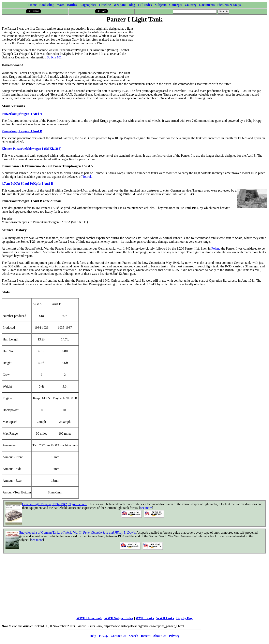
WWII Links (165, 618)
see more (146, 508)
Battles (72, 5)
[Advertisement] (201, 52)
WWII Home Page (89, 618)
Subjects (161, 5)
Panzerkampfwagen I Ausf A (22, 114)
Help (93, 636)
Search (133, 636)
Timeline (105, 5)
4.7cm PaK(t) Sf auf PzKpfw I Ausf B (27, 184)
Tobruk (87, 177)
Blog (132, 5)
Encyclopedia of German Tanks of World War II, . (78, 533)
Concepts (176, 5)
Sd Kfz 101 (54, 57)
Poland (216, 248)
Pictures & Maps (229, 5)
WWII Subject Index (119, 618)
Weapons (120, 5)
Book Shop (47, 5)
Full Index (145, 5)
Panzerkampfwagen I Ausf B (22, 131)
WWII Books (145, 618)
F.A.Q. (103, 636)
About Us (160, 636)
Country (191, 5)
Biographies (88, 5)
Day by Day (184, 618)
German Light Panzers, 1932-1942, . (55, 504)
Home (33, 5)
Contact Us (118, 636)
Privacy (174, 636)
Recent (146, 636)
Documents (207, 5)
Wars (61, 5)
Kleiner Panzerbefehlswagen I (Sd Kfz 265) (31, 149)
